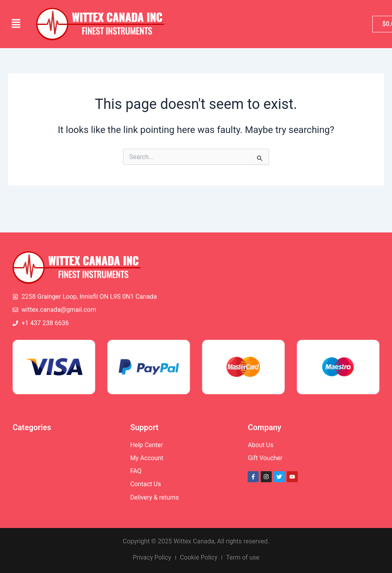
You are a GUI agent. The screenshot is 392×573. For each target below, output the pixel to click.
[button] (16, 24)
